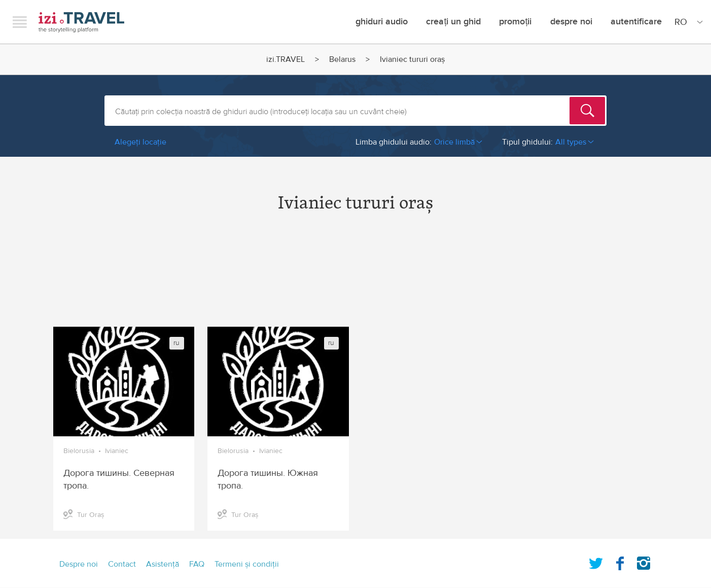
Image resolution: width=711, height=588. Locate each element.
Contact (122, 564)
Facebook (620, 561)
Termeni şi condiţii (247, 564)
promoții (515, 22)
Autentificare (636, 22)
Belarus (342, 59)
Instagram (644, 561)
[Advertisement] (355, 279)
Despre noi (571, 22)
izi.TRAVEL (81, 22)
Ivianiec (117, 451)
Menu (20, 22)
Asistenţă (163, 564)
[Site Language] (687, 22)
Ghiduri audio (382, 22)
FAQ (197, 564)
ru (176, 343)
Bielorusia (79, 451)
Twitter (596, 561)
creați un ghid (453, 22)
